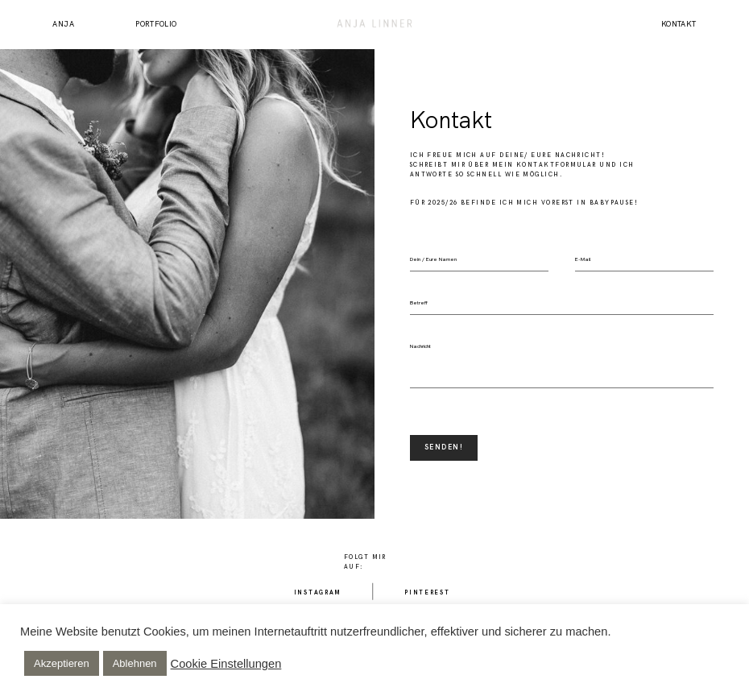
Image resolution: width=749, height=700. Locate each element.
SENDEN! (444, 447)
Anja (63, 25)
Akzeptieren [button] (62, 663)
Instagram (318, 592)
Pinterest (427, 592)
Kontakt (679, 25)
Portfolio (156, 25)
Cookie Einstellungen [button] (226, 664)
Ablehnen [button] (135, 663)
